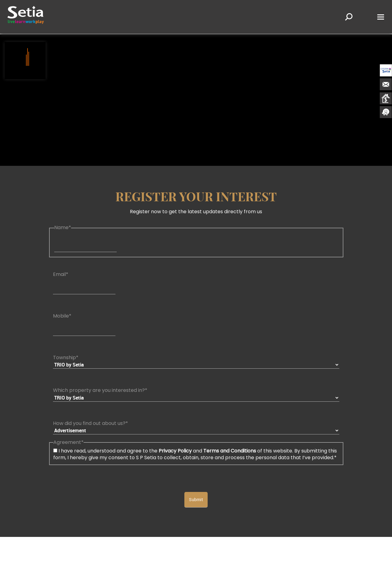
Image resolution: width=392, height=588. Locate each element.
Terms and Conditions (230, 451)
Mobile (62, 316)
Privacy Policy (175, 451)
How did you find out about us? (90, 423)
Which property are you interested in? (100, 390)
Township (66, 357)
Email (61, 274)
